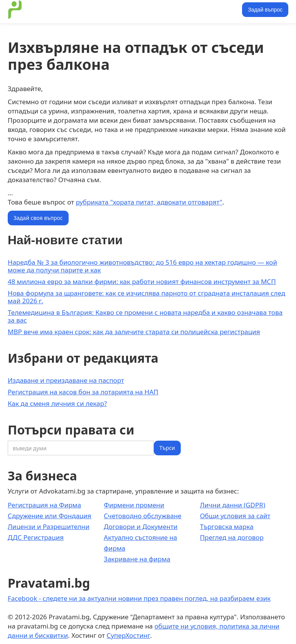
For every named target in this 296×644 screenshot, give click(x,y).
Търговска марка (227, 527)
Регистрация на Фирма (44, 505)
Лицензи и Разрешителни (49, 527)
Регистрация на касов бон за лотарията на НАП (83, 392)
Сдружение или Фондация (50, 516)
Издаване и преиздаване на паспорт (66, 380)
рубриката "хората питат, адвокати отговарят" (149, 202)
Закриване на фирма (137, 559)
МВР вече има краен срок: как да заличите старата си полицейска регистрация (134, 332)
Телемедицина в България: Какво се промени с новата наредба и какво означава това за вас (145, 316)
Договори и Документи (140, 527)
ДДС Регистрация (36, 537)
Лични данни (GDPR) (233, 505)
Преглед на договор (232, 537)
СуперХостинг (129, 635)
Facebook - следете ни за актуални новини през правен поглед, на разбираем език (139, 598)
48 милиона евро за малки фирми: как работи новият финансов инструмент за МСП (142, 281)
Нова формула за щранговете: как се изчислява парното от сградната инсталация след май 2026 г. (146, 297)
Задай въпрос (265, 10)
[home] (15, 10)
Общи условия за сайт (235, 516)
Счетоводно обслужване (142, 516)
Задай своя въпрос (38, 218)
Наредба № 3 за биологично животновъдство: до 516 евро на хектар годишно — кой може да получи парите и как (142, 266)
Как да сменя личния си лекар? (57, 403)
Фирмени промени (134, 505)
